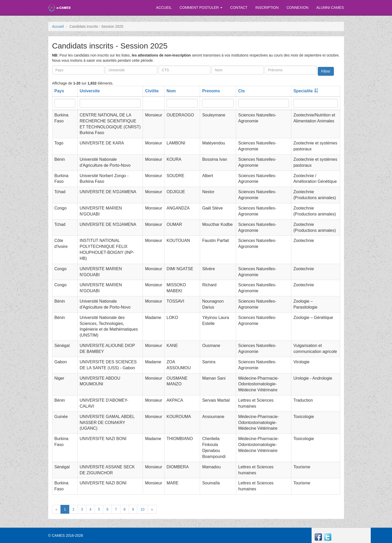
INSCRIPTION (267, 8)
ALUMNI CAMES (330, 8)
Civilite (152, 91)
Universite (90, 91)
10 (142, 509)
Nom (171, 91)
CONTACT (239, 8)
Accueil (58, 26)
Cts (242, 91)
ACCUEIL (164, 8)
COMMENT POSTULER (201, 8)
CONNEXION (297, 8)
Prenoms (211, 91)
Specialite (303, 91)
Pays (59, 91)
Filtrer (326, 71)
